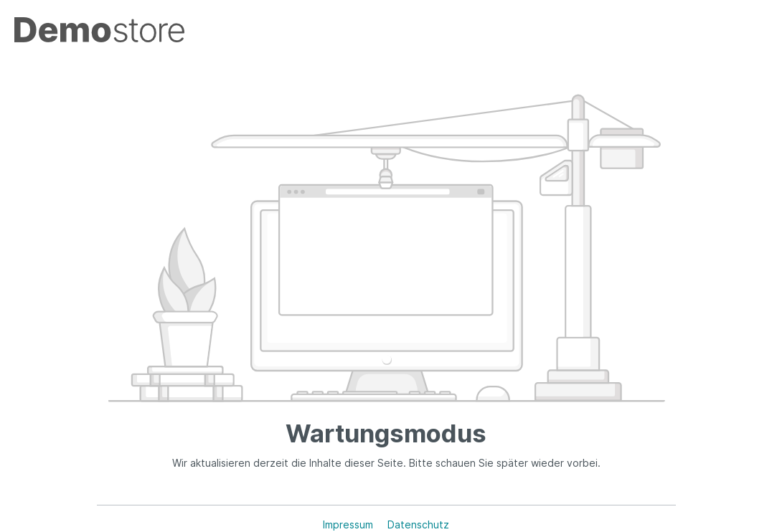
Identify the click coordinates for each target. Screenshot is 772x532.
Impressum (349, 524)
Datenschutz (418, 524)
